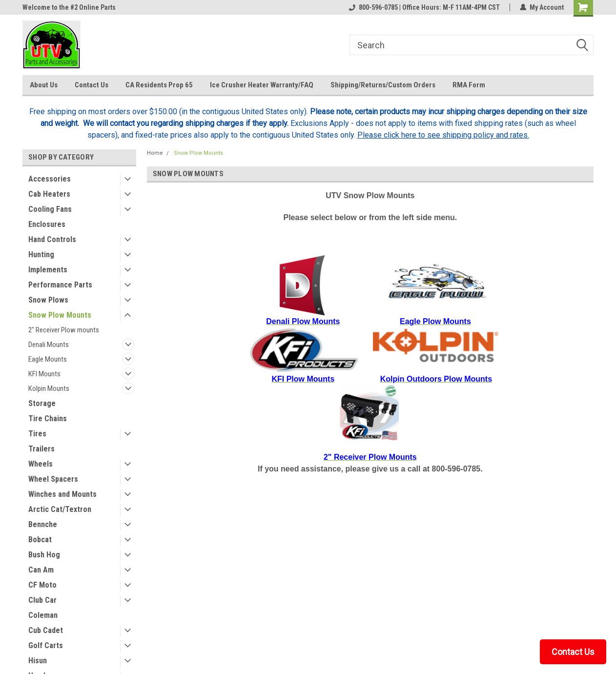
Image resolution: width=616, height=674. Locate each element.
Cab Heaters (49, 194)
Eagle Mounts (48, 359)
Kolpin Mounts (49, 388)
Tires (37, 434)
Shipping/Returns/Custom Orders (383, 85)
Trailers (41, 449)
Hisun (38, 661)
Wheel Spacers (53, 479)
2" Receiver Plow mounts (64, 330)
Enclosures (47, 224)
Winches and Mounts (62, 494)
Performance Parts (60, 285)
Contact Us (92, 85)
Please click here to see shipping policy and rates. (443, 135)
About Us (44, 85)
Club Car (42, 600)
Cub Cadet (46, 630)
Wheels (41, 464)
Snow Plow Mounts (60, 315)
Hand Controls (52, 239)
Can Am (41, 570)
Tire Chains (48, 419)
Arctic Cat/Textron (60, 509)
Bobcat (40, 540)
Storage (42, 403)
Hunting (41, 255)
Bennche (43, 524)
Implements (48, 270)
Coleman (43, 615)
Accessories (50, 179)
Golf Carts (46, 645)
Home (155, 153)
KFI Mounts (44, 374)
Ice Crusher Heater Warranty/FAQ (262, 85)
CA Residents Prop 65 (159, 85)
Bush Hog (44, 555)
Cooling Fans (50, 209)
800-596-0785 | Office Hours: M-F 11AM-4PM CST (424, 7)
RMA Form (469, 85)
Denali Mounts (49, 345)
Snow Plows (48, 300)
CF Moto (42, 585)
